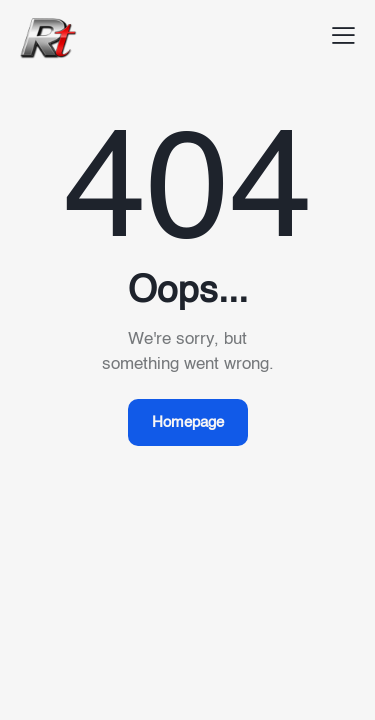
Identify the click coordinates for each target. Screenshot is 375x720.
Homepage (188, 422)
